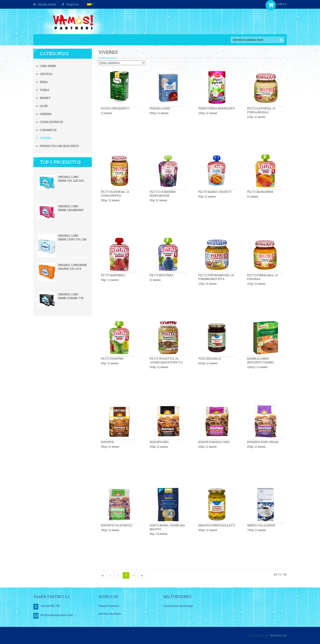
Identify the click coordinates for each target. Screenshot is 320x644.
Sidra (42, 82)
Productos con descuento (58, 146)
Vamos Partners (109, 606)
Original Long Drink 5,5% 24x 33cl (71, 179)
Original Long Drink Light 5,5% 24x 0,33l (72, 239)
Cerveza (45, 74)
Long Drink (46, 66)
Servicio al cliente (110, 614)
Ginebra (44, 114)
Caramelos (47, 130)
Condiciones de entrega (178, 606)
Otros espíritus (50, 122)
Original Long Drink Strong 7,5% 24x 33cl (71, 298)
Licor (42, 106)
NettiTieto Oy (278, 635)
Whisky (44, 98)
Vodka (43, 90)
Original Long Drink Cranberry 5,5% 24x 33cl (71, 210)
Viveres (44, 138)
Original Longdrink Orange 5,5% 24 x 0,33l (72, 269)
